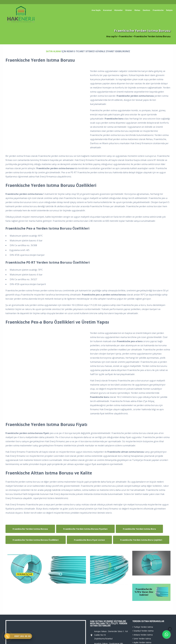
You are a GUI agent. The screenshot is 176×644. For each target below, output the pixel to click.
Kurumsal (107, 10)
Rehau (137, 10)
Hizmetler (118, 10)
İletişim (169, 10)
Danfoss (146, 10)
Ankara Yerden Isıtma (143, 635)
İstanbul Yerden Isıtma (143, 631)
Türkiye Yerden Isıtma (143, 627)
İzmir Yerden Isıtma (142, 639)
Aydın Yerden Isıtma (142, 642)
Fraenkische (158, 10)
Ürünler (129, 10)
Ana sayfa (96, 10)
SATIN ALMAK (53, 51)
